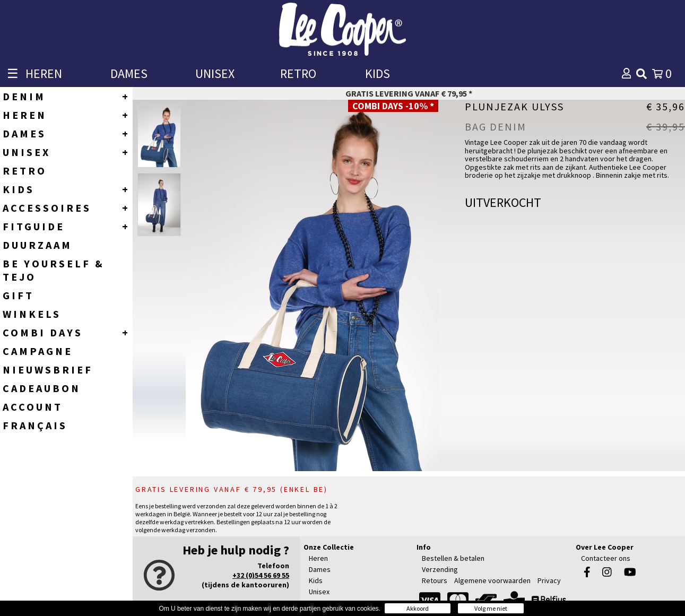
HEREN (44, 73)
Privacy (549, 580)
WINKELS (32, 314)
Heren (318, 558)
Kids (316, 580)
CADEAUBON (42, 388)
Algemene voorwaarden (492, 580)
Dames (320, 569)
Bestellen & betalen (453, 558)
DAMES (129, 73)
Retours (435, 580)
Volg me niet (491, 608)
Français (35, 425)
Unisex (319, 592)
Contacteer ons (606, 558)
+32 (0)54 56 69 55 (261, 575)
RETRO (298, 73)
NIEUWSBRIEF (48, 370)
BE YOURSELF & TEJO (54, 270)
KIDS (378, 73)
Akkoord (418, 608)
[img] (641, 74)
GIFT (18, 295)
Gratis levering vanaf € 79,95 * (409, 93)
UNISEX (215, 73)
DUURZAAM (37, 245)
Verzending (440, 569)
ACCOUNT (33, 407)
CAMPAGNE (38, 351)
